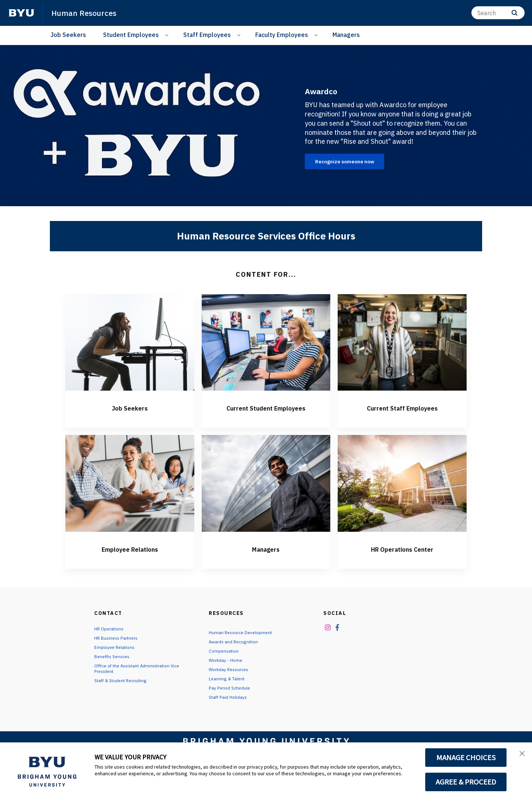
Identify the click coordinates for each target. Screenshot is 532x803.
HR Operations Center (402, 562)
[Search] (498, 13)
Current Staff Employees (402, 410)
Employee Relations (130, 562)
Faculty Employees (282, 35)
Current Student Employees (266, 416)
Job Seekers (68, 35)
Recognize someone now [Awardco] (352, 163)
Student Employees (131, 35)
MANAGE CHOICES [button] (466, 758)
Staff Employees (207, 35)
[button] (520, 756)
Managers (346, 35)
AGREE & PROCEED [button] (466, 782)
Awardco (332, 89)
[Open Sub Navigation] (168, 35)
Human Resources (88, 13)
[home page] (21, 13)
